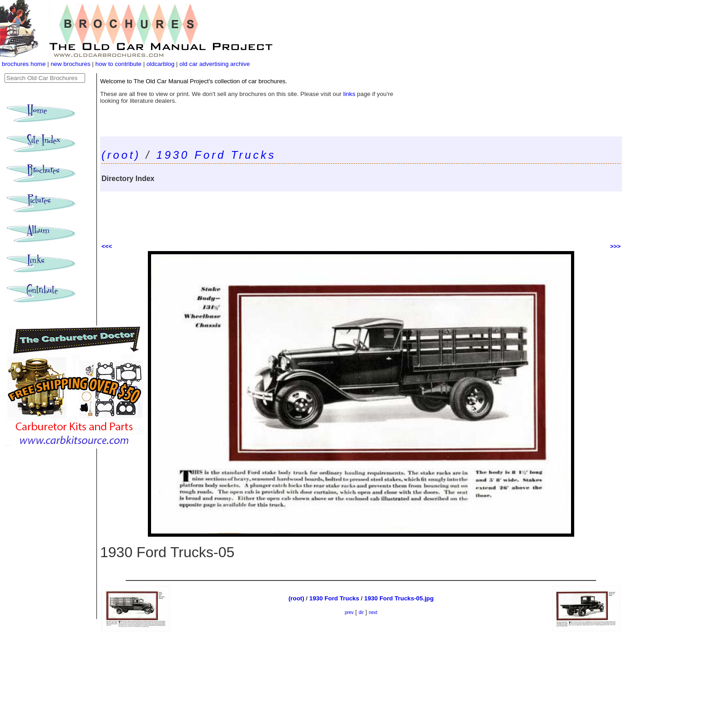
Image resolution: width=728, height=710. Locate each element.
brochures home (24, 64)
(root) (121, 155)
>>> (615, 246)
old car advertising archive (215, 64)
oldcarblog (161, 64)
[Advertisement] (361, 217)
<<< (107, 246)
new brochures (70, 64)
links (349, 94)
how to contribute (118, 64)
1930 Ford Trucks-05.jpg (399, 598)
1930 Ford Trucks (216, 155)
